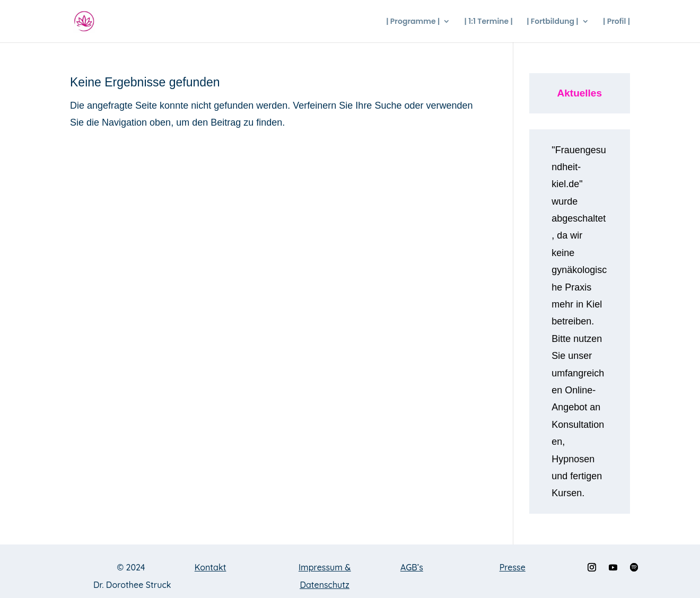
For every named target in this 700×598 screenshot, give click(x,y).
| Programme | (413, 22)
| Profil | (616, 22)
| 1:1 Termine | (489, 22)
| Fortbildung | (553, 22)
